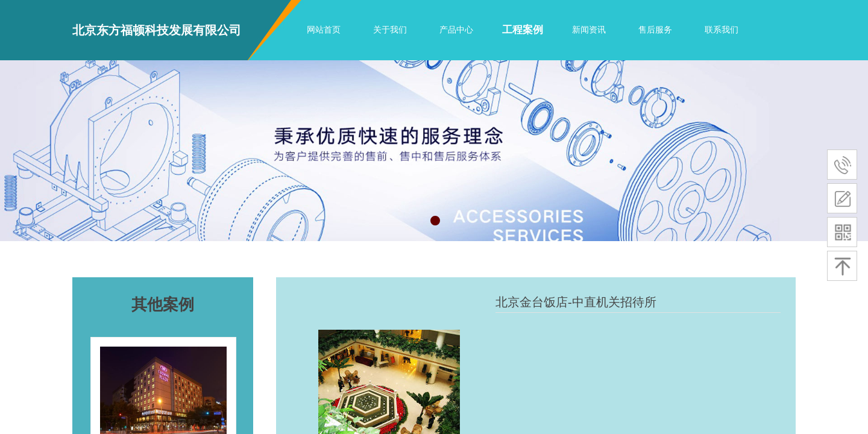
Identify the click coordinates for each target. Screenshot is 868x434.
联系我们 (722, 30)
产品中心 (456, 30)
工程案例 (523, 30)
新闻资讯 (589, 30)
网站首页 (324, 30)
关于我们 (390, 30)
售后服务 (655, 30)
